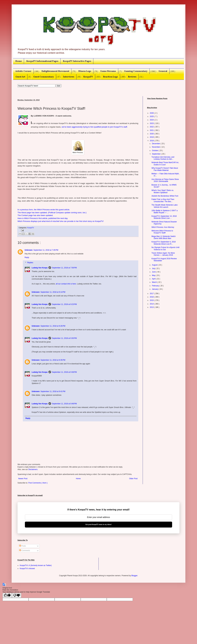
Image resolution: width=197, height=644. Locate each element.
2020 (152, 134)
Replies (30, 263)
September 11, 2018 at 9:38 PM (64, 372)
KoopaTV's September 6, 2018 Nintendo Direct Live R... (164, 243)
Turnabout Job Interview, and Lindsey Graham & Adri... (163, 158)
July (154, 268)
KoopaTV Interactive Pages (77, 61)
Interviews (69, 77)
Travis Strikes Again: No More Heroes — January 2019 (163, 254)
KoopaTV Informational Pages (42, 61)
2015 (152, 300)
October (155, 151)
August (155, 265)
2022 (152, 127)
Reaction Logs (110, 77)
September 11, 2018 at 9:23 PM (64, 304)
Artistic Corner (23, 71)
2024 (152, 120)
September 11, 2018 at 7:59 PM (64, 268)
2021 (152, 130)
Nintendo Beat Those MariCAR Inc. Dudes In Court (165, 164)
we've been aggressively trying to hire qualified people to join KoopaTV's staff (94, 127)
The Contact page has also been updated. (35, 215)
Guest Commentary (44, 77)
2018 (152, 141)
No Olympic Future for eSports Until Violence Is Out (165, 248)
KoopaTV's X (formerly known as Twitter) (36, 565)
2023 (152, 123)
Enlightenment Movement (55, 71)
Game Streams (108, 71)
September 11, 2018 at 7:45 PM (46, 250)
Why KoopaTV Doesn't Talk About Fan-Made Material (165, 169)
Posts (22, 546)
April (154, 279)
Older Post (133, 479)
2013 (152, 307)
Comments (25, 551)
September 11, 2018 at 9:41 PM (53, 391)
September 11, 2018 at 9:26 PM (53, 326)
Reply (27, 257)
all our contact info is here (66, 284)
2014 (152, 304)
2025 (152, 116)
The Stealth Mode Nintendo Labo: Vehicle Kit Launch (165, 206)
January (155, 289)
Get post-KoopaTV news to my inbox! (98, 525)
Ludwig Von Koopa (40, 268)
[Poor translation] (17, 595)
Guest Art (20, 77)
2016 (152, 297)
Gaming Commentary (136, 71)
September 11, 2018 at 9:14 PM (53, 292)
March (155, 282)
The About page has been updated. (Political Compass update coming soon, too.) (52, 213)
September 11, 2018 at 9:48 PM (64, 404)
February (156, 286)
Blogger (134, 576)
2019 (152, 137)
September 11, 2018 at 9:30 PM (64, 338)
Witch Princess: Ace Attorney (163, 227)
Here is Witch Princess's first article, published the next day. (43, 218)
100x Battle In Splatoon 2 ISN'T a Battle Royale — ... (165, 212)
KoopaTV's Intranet (27, 569)
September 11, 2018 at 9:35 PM (53, 360)
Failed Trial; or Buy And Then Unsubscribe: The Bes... (163, 200)
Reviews (132, 77)
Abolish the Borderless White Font (165, 196)
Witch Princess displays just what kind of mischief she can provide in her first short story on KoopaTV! (61, 221)
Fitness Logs (85, 71)
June (154, 272)
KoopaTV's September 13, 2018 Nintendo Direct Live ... (164, 217)
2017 (152, 294)
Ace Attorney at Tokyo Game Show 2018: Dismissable (165, 180)
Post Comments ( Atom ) (38, 483)
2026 (152, 113)
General (163, 71)
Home (19, 61)
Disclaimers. (33, 469)
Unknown (29, 250)
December (156, 144)
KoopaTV (88, 77)
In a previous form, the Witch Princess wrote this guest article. (44, 210)
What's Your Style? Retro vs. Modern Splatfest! (163, 191)
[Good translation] (7, 595)
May (154, 275)
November (156, 147)
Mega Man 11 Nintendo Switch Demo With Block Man (164, 237)
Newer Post (23, 479)
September (157, 154)
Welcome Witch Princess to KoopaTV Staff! (162, 232)
